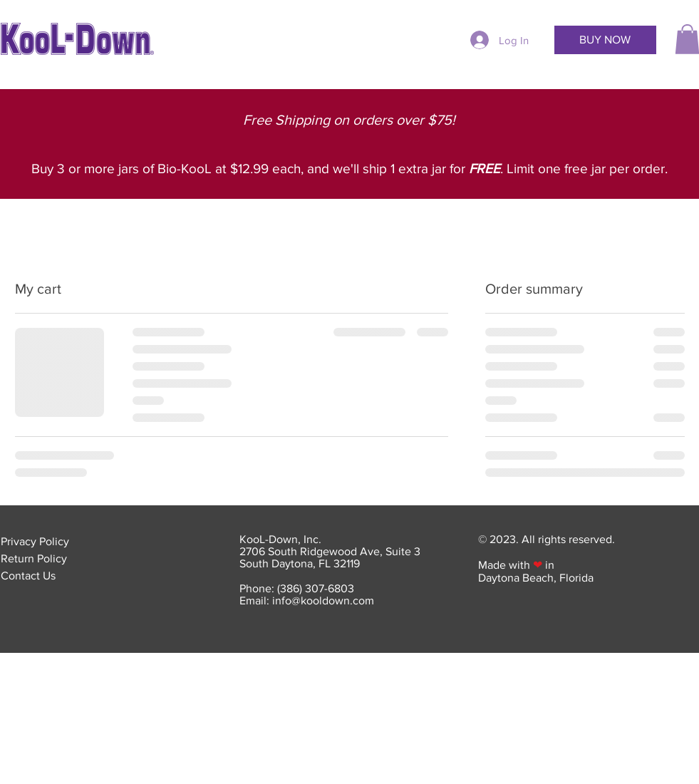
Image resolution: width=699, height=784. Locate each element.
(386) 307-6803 (316, 588)
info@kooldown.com (323, 600)
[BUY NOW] (605, 40)
